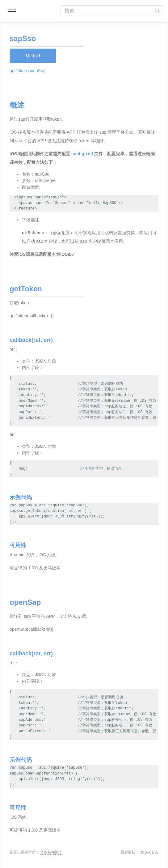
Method (33, 56)
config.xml (82, 154)
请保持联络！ (51, 852)
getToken (18, 71)
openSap (37, 71)
